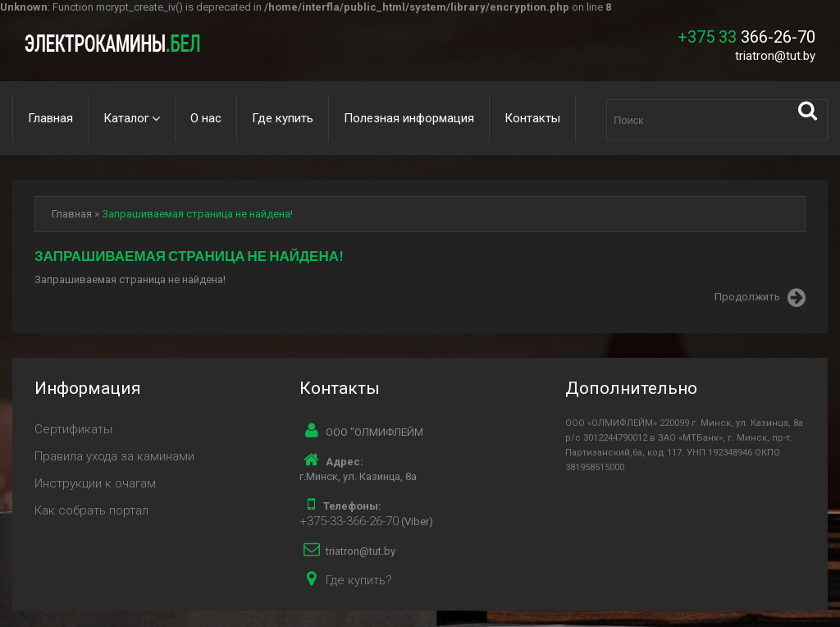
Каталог (126, 118)
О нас (206, 118)
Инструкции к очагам (95, 483)
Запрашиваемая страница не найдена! (197, 214)
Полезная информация (409, 118)
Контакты (532, 118)
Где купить (283, 118)
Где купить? (359, 580)
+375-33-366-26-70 (349, 521)
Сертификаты (73, 429)
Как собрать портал (91, 510)
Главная (50, 118)
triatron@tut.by (775, 56)
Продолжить (760, 298)
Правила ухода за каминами (114, 456)
